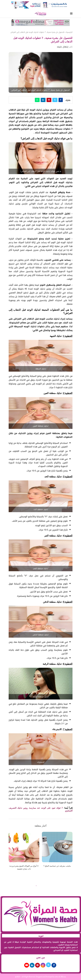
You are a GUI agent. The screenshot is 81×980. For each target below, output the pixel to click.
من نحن (41, 957)
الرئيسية (69, 32)
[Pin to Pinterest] (49, 100)
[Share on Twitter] (55, 100)
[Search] (10, 14)
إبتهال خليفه (63, 47)
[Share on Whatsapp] (37, 100)
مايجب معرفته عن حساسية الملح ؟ (57, 866)
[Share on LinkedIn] (43, 100)
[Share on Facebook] (61, 100)
